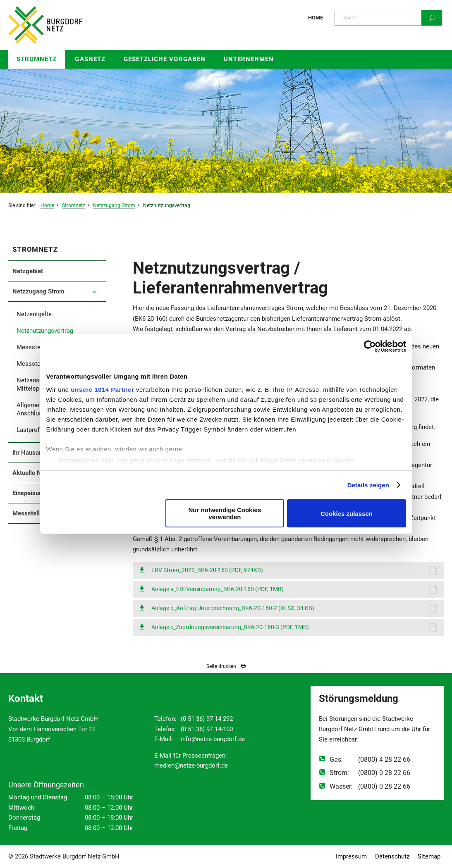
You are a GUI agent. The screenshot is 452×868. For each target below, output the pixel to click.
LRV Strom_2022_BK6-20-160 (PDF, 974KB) (207, 570)
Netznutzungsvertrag (167, 205)
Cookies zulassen (347, 514)
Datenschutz (392, 856)
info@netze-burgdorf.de (213, 739)
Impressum (351, 856)
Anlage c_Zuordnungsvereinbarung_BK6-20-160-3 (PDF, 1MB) (230, 627)
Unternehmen (249, 59)
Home (316, 18)
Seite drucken (226, 666)
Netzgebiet (28, 271)
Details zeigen (368, 485)
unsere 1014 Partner (102, 390)
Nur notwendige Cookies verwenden (225, 513)
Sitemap (429, 856)
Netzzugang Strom (114, 205)
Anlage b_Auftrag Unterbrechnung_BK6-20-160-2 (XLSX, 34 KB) (233, 608)
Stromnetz (37, 59)
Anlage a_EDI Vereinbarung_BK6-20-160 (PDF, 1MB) (218, 589)
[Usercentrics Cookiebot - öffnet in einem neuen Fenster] (370, 346)
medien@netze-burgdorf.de (191, 765)
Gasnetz (90, 59)
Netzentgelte (34, 314)
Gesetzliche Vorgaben (165, 59)
